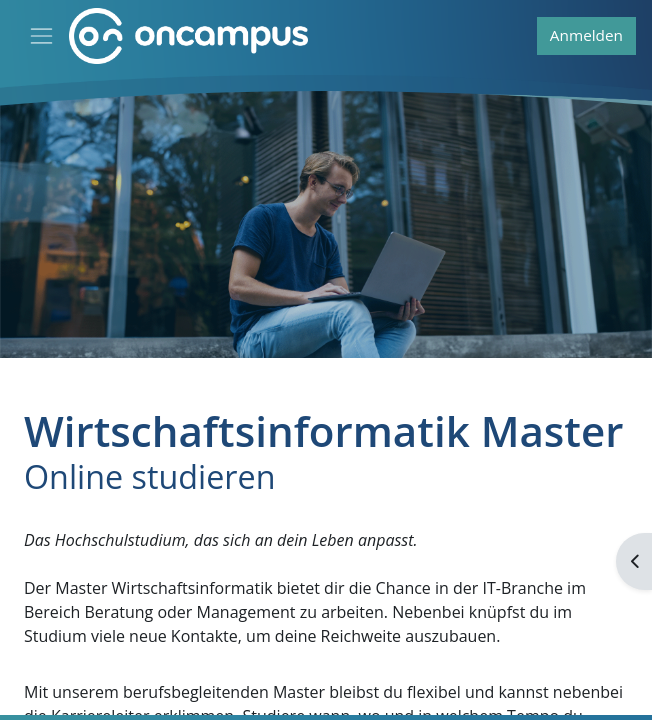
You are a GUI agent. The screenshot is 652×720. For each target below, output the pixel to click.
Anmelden (586, 35)
